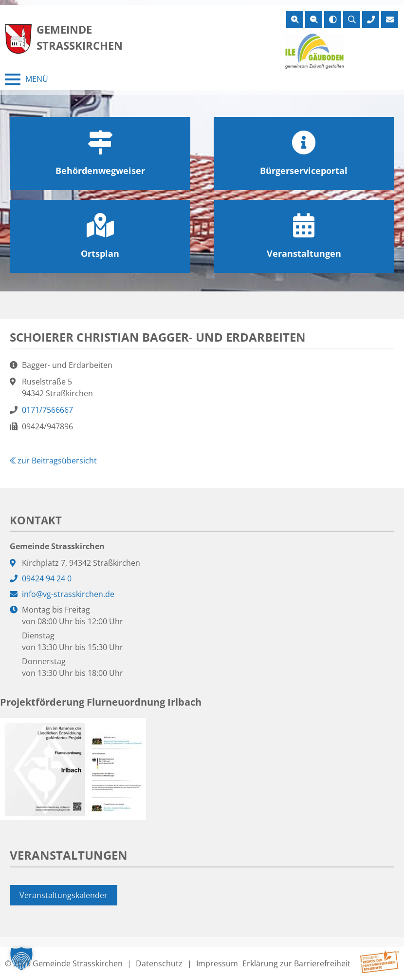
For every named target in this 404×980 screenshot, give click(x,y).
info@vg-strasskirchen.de (68, 594)
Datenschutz (159, 963)
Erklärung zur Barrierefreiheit (296, 963)
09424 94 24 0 (47, 578)
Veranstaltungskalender (64, 895)
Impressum (217, 963)
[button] (21, 959)
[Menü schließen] (27, 79)
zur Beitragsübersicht (53, 461)
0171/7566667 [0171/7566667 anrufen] (47, 410)
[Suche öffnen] (352, 19)
